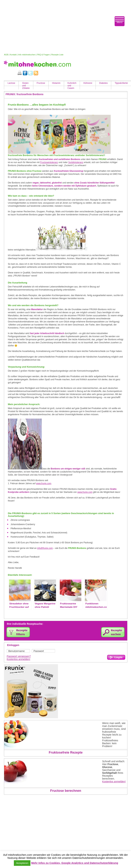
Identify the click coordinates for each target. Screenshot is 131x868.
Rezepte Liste (57, 55)
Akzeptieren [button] (22, 863)
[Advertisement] (57, 27)
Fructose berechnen (66, 791)
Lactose (11, 83)
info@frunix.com (45, 548)
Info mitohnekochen (27, 55)
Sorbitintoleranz (76, 162)
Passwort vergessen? (19, 656)
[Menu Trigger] (120, 21)
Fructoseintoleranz (49, 162)
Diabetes (103, 83)
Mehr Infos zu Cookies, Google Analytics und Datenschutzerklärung (75, 863)
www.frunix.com (44, 483)
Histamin (56, 83)
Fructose (41, 83)
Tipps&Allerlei (121, 83)
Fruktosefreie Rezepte (66, 752)
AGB (6, 55)
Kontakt (13, 55)
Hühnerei (88, 83)
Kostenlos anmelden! (18, 659)
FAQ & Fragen (43, 55)
